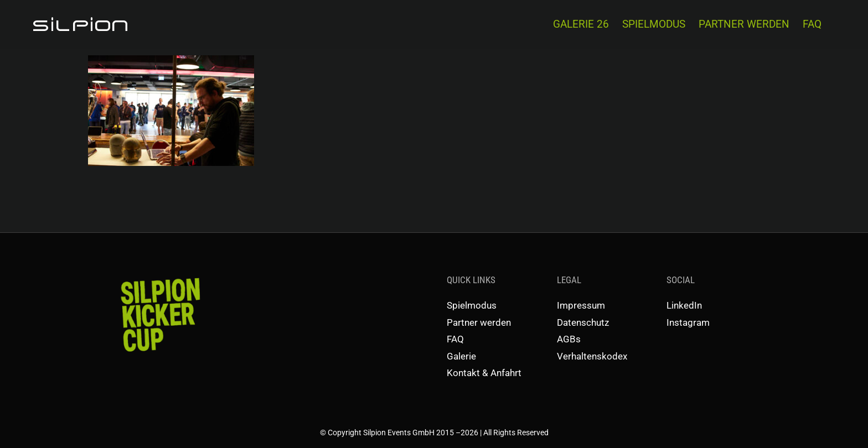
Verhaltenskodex (592, 356)
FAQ (455, 339)
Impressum (581, 305)
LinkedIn (684, 305)
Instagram (688, 322)
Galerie (461, 356)
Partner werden (479, 322)
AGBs (569, 339)
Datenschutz (583, 322)
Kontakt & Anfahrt (484, 373)
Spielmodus (472, 305)
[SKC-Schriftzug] (159, 277)
